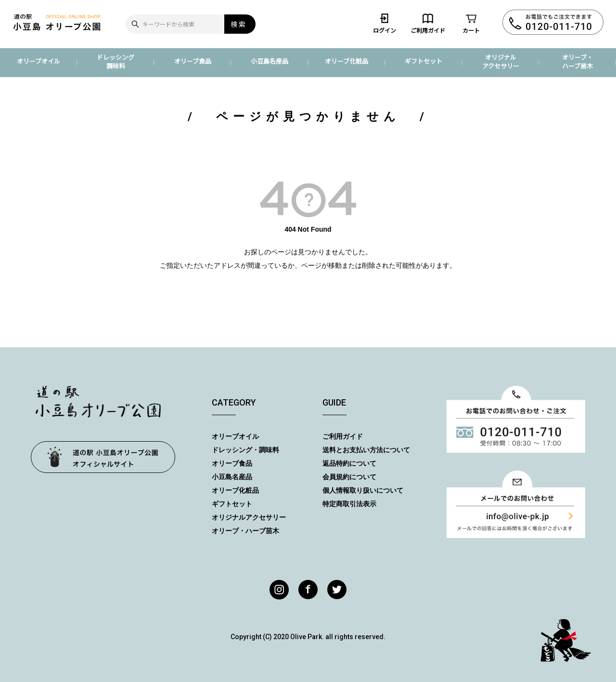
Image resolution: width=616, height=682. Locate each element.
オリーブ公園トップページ (103, 457)
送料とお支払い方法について (366, 450)
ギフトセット (423, 61)
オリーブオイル (38, 61)
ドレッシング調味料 (115, 61)
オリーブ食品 (193, 61)
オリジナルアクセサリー (501, 61)
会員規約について (349, 477)
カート (471, 23)
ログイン (385, 23)
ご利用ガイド (428, 23)
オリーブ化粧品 (346, 61)
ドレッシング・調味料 (245, 450)
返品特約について (349, 463)
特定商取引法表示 (349, 504)
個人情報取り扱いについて (363, 490)
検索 (239, 24)
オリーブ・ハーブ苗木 (577, 61)
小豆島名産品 (269, 61)
